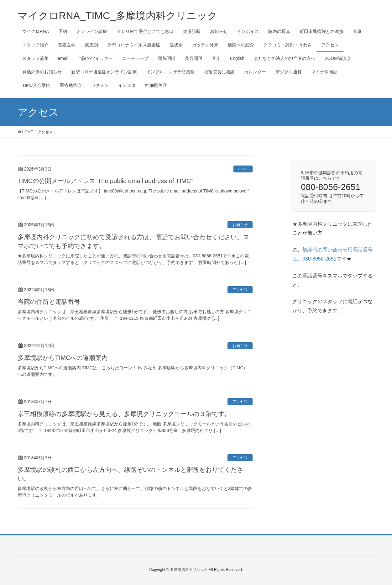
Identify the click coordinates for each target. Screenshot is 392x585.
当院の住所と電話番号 (49, 302)
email (243, 169)
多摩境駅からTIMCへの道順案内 (63, 358)
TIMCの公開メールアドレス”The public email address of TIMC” (105, 181)
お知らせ (240, 225)
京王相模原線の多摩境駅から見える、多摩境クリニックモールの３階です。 (124, 414)
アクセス (240, 290)
